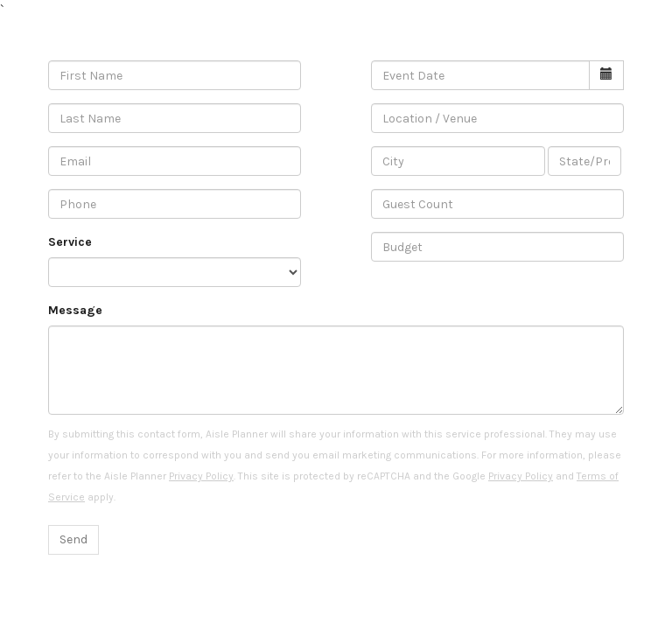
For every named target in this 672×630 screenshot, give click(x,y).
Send (73, 539)
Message (75, 310)
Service (70, 242)
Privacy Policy (201, 476)
